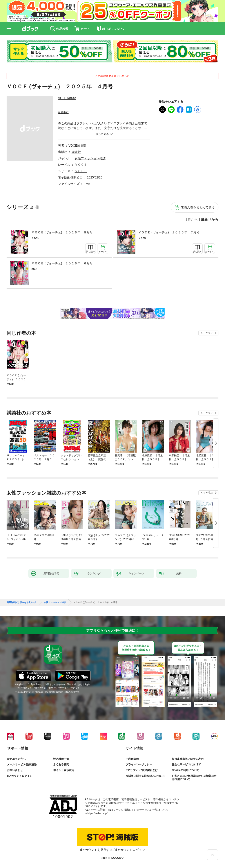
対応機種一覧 (61, 759)
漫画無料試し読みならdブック (22, 602)
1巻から (192, 220)
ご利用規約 (132, 759)
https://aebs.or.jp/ (97, 813)
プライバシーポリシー (139, 764)
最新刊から (210, 220)
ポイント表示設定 (64, 770)
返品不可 (63, 112)
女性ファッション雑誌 (90, 158)
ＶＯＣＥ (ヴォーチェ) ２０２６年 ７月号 (169, 232)
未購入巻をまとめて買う (198, 207)
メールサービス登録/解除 (22, 764)
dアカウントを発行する (96, 850)
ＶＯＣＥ (81, 165)
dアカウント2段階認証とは (142, 770)
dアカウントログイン (20, 776)
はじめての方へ (16, 759)
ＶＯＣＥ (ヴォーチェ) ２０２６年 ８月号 (62, 232)
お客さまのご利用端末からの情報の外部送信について (194, 778)
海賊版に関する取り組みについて (145, 776)
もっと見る (207, 333)
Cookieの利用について (185, 770)
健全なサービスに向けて (186, 764)
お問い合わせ (15, 770)
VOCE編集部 (67, 98)
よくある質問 (61, 764)
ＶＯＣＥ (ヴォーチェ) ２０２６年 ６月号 (62, 263)
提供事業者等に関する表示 (188, 759)
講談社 (76, 152)
